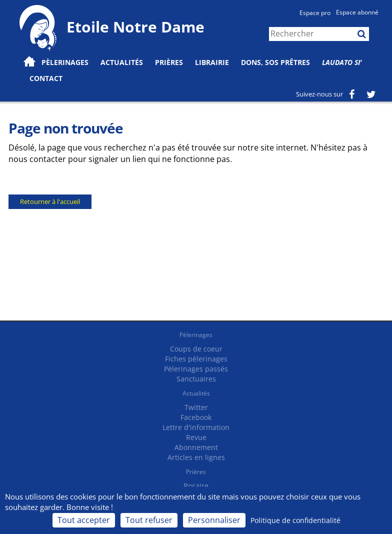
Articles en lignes (196, 457)
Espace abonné (357, 12)
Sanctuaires (196, 379)
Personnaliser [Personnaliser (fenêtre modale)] (214, 520)
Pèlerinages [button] (65, 62)
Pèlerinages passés (196, 369)
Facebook (196, 417)
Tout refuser (149, 520)
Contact (46, 78)
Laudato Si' (342, 62)
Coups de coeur (196, 349)
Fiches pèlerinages (196, 359)
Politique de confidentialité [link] (295, 520)
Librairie (212, 62)
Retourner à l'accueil (50, 201)
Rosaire (196, 486)
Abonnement (196, 447)
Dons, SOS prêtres (275, 62)
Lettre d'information (196, 427)
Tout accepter (84, 520)
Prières (169, 62)
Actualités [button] (122, 62)
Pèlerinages (196, 335)
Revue (196, 437)
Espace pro (315, 13)
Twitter (196, 407)
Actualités (196, 393)
